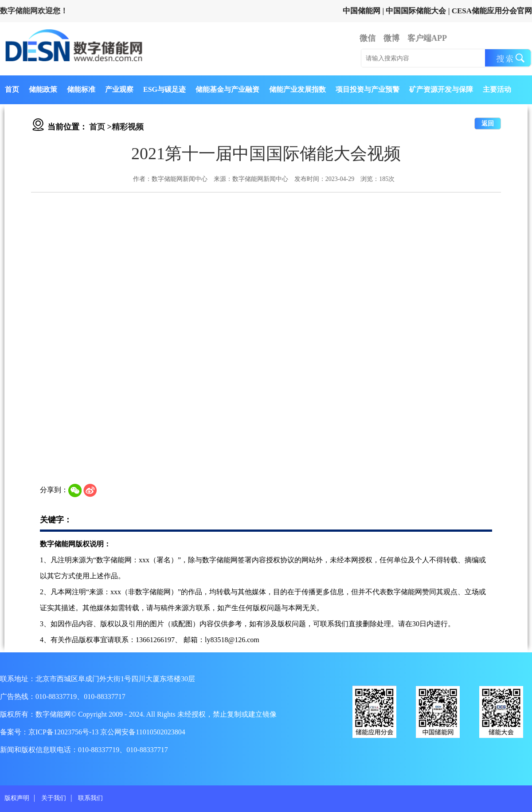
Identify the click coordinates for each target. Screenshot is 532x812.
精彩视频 (128, 127)
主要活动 (497, 89)
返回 (488, 124)
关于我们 (54, 798)
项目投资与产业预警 (368, 89)
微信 (368, 38)
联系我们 (90, 798)
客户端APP (427, 38)
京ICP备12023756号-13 (64, 732)
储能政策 (43, 89)
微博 (391, 38)
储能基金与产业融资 (227, 89)
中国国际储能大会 (416, 11)
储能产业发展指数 (297, 89)
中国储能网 (362, 11)
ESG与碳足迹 (164, 89)
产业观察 (119, 89)
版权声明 (17, 798)
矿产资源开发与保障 (441, 89)
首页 (12, 89)
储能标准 (81, 89)
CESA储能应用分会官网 (492, 11)
